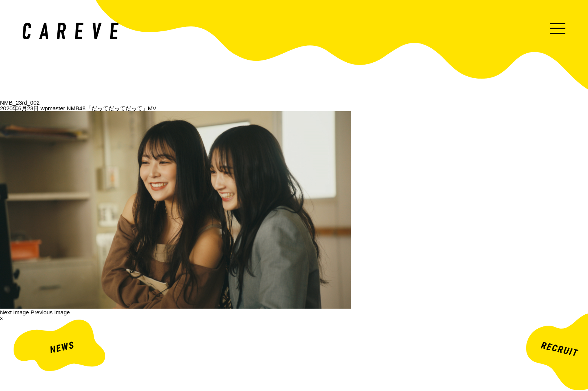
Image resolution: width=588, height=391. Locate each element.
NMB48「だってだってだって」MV (112, 108)
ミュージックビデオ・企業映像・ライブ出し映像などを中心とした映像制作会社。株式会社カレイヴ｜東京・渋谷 (71, 31)
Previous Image (50, 312)
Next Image (15, 312)
